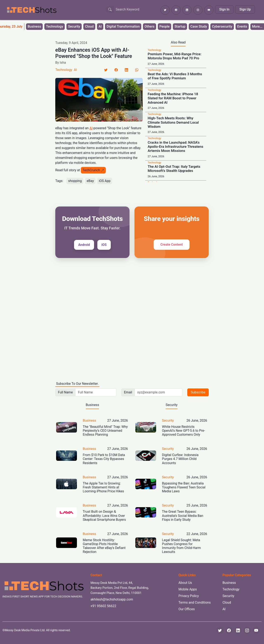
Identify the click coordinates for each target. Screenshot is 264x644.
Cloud (89, 26)
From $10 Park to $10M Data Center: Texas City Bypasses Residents (104, 459)
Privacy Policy (189, 596)
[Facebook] (116, 70)
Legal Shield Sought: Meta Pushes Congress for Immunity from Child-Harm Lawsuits (181, 546)
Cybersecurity (222, 26)
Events (242, 26)
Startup (180, 26)
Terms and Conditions (194, 602)
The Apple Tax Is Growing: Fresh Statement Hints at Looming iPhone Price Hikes (103, 487)
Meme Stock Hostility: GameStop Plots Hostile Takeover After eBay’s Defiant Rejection (104, 546)
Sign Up (245, 9)
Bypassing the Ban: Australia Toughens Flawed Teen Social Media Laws (184, 487)
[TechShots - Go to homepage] (32, 10)
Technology (55, 26)
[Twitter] (106, 70)
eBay (90, 181)
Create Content (172, 245)
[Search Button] (110, 9)
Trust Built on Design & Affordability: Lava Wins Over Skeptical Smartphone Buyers (104, 516)
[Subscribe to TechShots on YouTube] (209, 10)
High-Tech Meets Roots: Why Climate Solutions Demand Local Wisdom (173, 122)
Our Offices (187, 609)
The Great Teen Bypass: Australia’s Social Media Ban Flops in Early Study (183, 516)
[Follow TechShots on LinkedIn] (187, 10)
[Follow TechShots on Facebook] (176, 10)
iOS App (105, 181)
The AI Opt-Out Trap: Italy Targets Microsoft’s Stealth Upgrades (174, 169)
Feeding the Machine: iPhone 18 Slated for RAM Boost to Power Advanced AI (173, 98)
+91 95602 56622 (103, 606)
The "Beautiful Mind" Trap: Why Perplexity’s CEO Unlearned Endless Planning (105, 431)
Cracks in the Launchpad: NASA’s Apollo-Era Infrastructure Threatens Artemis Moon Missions (175, 147)
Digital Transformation (123, 26)
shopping (75, 181)
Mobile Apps (188, 589)
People (164, 26)
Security (74, 26)
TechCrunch (93, 170)
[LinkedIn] (126, 70)
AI (100, 26)
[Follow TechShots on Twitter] (165, 10)
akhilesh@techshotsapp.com (112, 599)
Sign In (224, 9)
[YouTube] (256, 630)
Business (34, 26)
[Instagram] (247, 630)
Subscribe (198, 392)
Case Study (199, 26)
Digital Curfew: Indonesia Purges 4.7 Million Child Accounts (180, 459)
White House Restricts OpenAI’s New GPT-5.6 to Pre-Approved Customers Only (183, 431)
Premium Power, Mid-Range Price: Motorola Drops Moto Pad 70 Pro (175, 56)
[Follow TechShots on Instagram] (198, 10)
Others (150, 26)
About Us (185, 583)
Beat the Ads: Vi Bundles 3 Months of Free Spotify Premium (175, 76)
